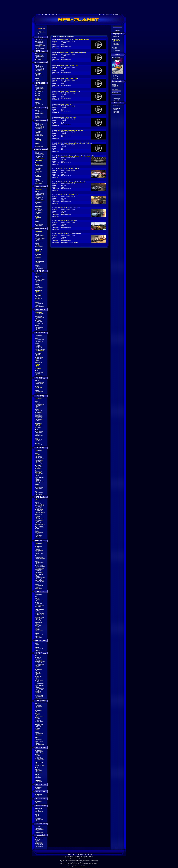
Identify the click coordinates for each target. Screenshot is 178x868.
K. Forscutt (39, 493)
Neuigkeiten (40, 55)
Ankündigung (40, 57)
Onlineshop (39, 838)
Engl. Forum (40, 828)
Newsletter (39, 44)
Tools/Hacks (40, 426)
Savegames (39, 520)
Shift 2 (115, 42)
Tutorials (39, 693)
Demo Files (39, 523)
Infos (38, 598)
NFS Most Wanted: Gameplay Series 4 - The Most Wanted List (76, 156)
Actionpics (39, 772)
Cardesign (39, 782)
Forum (38, 47)
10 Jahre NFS (40, 48)
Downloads (39, 557)
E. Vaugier (39, 507)
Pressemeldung (41, 661)
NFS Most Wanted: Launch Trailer (68, 65)
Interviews (39, 707)
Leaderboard (40, 314)
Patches (38, 204)
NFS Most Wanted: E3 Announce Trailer (69, 234)
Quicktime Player (70, 41)
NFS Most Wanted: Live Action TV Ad (69, 91)
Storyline (39, 403)
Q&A (37, 196)
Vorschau (39, 456)
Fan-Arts (39, 537)
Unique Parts (40, 615)
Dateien (38, 549)
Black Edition (40, 565)
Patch (38, 518)
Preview (38, 99)
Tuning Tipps (40, 617)
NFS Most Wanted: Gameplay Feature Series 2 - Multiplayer (75, 143)
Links (38, 831)
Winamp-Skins (40, 524)
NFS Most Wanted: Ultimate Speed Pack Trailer (72, 52)
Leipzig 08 (39, 445)
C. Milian (39, 441)
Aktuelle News (40, 40)
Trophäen (39, 134)
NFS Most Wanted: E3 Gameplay (67, 221)
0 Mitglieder (115, 87)
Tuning (38, 263)
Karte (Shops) (40, 613)
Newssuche (39, 43)
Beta (37, 319)
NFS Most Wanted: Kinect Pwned (68, 78)
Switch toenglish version (41, 32)
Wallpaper (39, 183)
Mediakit (39, 538)
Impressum (39, 846)
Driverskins (39, 721)
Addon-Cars (39, 727)
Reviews (39, 140)
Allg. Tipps (39, 619)
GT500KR (39, 418)
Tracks (38, 713)
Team (38, 841)
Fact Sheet (39, 663)
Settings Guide (40, 349)
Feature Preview (41, 323)
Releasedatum (40, 58)
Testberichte (40, 246)
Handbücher (40, 166)
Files (37, 164)
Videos (38, 80)
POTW (38, 839)
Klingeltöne (39, 435)
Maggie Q (39, 439)
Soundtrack (39, 76)
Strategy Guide (40, 579)
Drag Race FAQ (41, 689)
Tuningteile (39, 660)
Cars (37, 624)
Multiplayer (39, 160)
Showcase (39, 336)
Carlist (38, 600)
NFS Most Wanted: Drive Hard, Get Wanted (70, 130)
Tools (38, 628)
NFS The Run (117, 41)
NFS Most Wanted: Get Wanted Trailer (69, 169)
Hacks (38, 629)
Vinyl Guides (40, 580)
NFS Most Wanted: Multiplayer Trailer (69, 208)
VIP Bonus (39, 212)
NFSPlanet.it (116, 113)
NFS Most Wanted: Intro (65, 104)
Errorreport (39, 843)
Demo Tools (40, 631)
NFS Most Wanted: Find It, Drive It (68, 195)
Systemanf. (39, 59)
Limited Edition (41, 159)
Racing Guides (40, 578)
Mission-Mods (40, 760)
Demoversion (40, 716)
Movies (38, 636)
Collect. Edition (41, 512)
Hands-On (39, 141)
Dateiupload (40, 832)
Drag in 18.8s (40, 690)
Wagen (38, 75)
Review (38, 245)
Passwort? (116, 100)
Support (38, 481)
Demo (38, 158)
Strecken (39, 257)
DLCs (38, 172)
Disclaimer (39, 842)
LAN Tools (39, 676)
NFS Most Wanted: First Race (67, 117)
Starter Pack (40, 322)
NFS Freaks (116, 111)
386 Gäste (115, 86)
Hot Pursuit (116, 43)
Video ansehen (67, 46)
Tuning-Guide (40, 482)
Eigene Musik (40, 351)
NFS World (116, 45)
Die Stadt (39, 571)
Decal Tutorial (40, 582)
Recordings (39, 463)
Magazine (39, 616)
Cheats (38, 213)
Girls (37, 602)
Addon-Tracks (40, 753)
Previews (39, 817)
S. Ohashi (39, 494)
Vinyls (38, 672)
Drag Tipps (39, 620)
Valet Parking (40, 306)
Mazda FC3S (40, 240)
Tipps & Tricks (40, 765)
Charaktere (39, 604)
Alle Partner (116, 106)
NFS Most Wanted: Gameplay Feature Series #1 (72, 182)
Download (39, 726)
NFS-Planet (90, 856)
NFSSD (115, 110)
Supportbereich (41, 559)
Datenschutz (40, 845)
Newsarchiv (40, 41)
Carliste (38, 708)
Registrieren (116, 99)
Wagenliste (39, 416)
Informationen (40, 563)
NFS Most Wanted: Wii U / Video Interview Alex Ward (74, 40)
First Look (39, 348)
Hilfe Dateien (40, 683)
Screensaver (40, 811)
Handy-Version (40, 567)
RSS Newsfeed (40, 45)
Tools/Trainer (40, 519)
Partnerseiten (40, 829)
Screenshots (40, 105)
